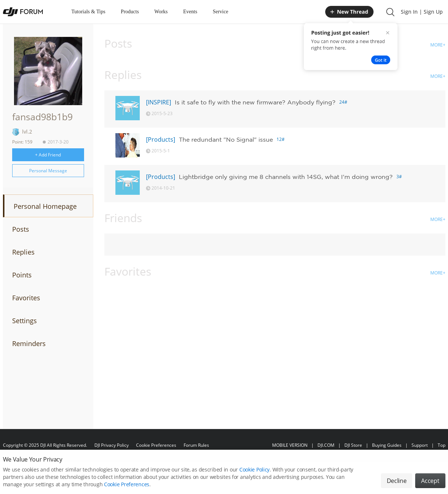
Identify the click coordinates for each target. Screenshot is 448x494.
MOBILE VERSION (290, 445)
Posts (21, 229)
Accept (430, 485)
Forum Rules (196, 445)
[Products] (161, 139)
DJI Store (353, 445)
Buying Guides (387, 445)
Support (420, 445)
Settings (25, 321)
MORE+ (438, 45)
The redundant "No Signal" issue (226, 139)
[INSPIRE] (159, 102)
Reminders (29, 343)
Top (442, 445)
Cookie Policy (254, 474)
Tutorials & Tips (88, 12)
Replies (23, 252)
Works (161, 12)
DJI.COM (326, 445)
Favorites (26, 298)
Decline (397, 485)
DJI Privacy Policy (112, 445)
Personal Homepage (45, 206)
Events (190, 12)
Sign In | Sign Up (422, 12)
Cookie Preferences (156, 445)
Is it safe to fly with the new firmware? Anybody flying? (255, 102)
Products (130, 12)
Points (22, 275)
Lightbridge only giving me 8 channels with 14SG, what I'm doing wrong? (286, 177)
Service (220, 12)
